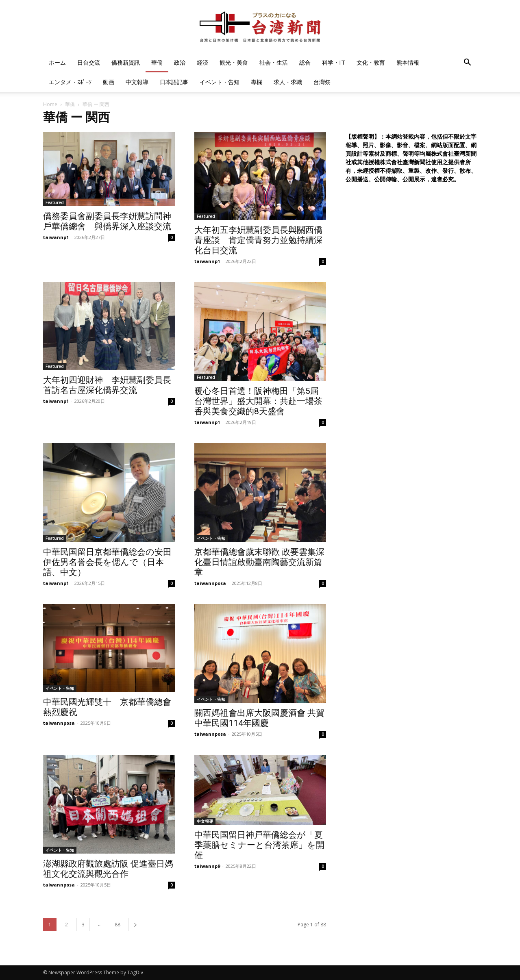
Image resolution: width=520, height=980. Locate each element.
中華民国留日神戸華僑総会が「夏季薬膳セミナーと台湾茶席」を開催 (259, 845)
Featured (55, 202)
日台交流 (89, 62)
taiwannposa (210, 583)
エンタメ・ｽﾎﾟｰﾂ (70, 82)
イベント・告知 (220, 82)
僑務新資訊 (126, 62)
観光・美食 (234, 62)
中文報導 (137, 82)
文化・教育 (371, 62)
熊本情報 (408, 62)
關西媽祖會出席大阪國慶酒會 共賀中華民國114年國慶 (259, 718)
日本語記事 (174, 82)
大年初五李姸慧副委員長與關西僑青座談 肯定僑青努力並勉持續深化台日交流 (258, 240)
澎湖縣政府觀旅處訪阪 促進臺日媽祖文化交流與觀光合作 (108, 869)
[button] (468, 63)
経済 (202, 62)
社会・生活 (274, 62)
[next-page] (135, 925)
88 (117, 925)
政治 (180, 62)
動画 (109, 82)
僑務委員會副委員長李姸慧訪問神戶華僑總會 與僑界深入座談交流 (107, 221)
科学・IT (334, 62)
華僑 (157, 62)
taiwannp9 (207, 866)
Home (50, 104)
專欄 (257, 82)
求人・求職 (288, 82)
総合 (305, 62)
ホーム (57, 62)
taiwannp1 (56, 237)
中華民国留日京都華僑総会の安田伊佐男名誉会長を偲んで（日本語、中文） (107, 562)
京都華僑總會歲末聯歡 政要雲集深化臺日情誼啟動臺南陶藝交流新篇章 (259, 562)
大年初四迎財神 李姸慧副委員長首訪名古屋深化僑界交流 (107, 385)
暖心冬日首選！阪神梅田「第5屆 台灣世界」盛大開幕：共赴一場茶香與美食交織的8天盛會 (258, 401)
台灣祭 (322, 82)
